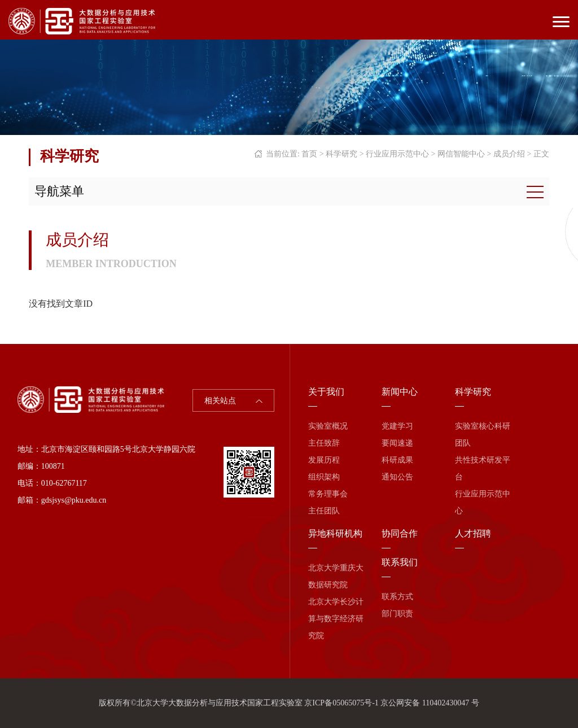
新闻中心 (400, 392)
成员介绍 (509, 154)
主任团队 (324, 511)
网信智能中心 (461, 154)
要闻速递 (397, 443)
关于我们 (326, 392)
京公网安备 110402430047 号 (430, 703)
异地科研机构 (335, 533)
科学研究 (341, 154)
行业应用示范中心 (397, 154)
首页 (309, 154)
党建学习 (397, 426)
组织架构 (324, 477)
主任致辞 (324, 443)
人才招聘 (473, 533)
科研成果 (397, 460)
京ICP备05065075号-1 (341, 703)
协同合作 (400, 533)
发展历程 (324, 460)
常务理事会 (328, 494)
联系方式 (397, 597)
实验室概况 (328, 426)
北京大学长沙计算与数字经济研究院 (336, 619)
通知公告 (397, 477)
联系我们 (400, 562)
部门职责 (397, 614)
